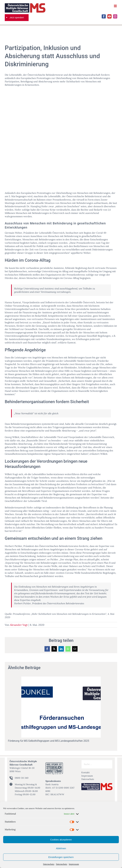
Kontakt (85, 772)
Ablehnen (61, 848)
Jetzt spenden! (17, 18)
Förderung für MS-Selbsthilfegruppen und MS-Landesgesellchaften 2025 (49, 741)
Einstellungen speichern (61, 857)
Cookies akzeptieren (61, 840)
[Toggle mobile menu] (116, 6)
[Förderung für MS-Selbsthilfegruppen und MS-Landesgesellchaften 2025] (61, 678)
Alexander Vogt (19, 625)
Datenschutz (49, 864)
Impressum (74, 864)
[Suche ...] (97, 764)
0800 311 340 (22, 778)
